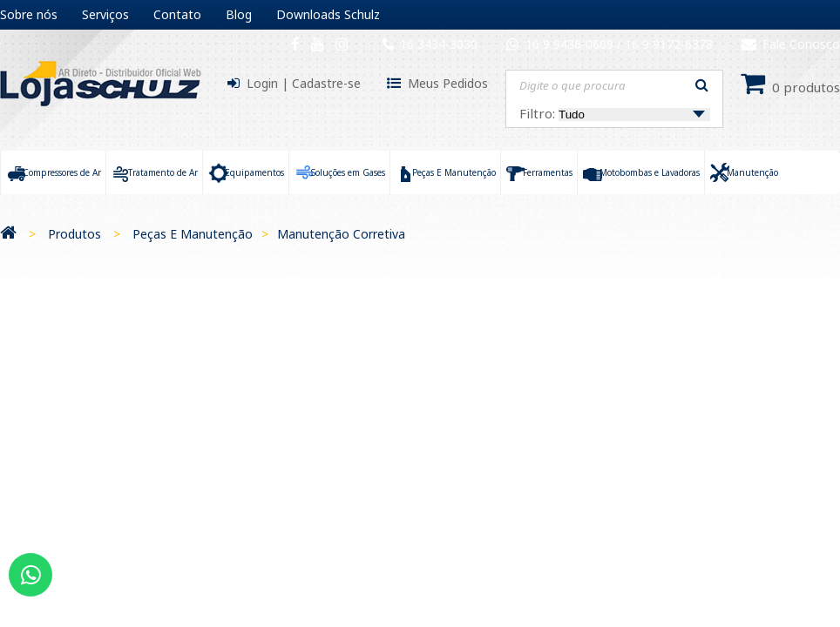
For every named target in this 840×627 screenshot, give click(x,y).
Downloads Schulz (328, 14)
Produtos (75, 234)
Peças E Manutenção (193, 234)
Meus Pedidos (448, 83)
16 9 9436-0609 (571, 44)
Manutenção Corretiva (341, 234)
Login (262, 83)
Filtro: (615, 113)
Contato (177, 14)
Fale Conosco (791, 44)
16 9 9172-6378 (669, 44)
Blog (239, 14)
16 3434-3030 (439, 44)
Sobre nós (29, 14)
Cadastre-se (326, 83)
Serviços (105, 14)
